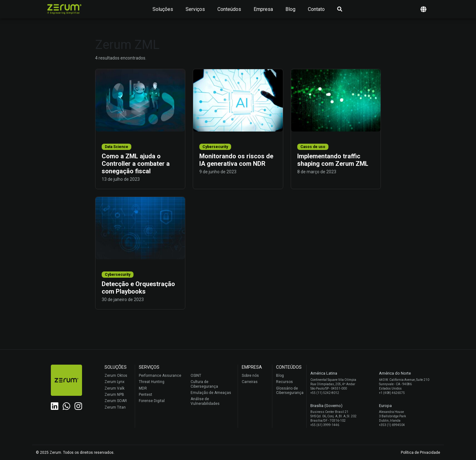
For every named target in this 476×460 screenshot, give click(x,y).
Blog (290, 9)
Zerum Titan (115, 407)
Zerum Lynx (114, 382)
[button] (423, 9)
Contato (316, 9)
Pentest (146, 395)
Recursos (284, 382)
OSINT (196, 376)
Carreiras (250, 382)
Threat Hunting (152, 382)
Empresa (263, 9)
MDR (143, 388)
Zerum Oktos (116, 376)
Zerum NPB (114, 395)
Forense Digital (152, 401)
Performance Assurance (160, 376)
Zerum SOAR (116, 401)
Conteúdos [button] (229, 9)
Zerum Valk (114, 388)
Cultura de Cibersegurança (204, 384)
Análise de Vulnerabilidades (205, 401)
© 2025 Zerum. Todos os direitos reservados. (75, 453)
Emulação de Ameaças (211, 393)
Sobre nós (250, 376)
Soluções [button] (163, 9)
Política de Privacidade (420, 453)
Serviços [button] (195, 9)
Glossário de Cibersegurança (290, 391)
